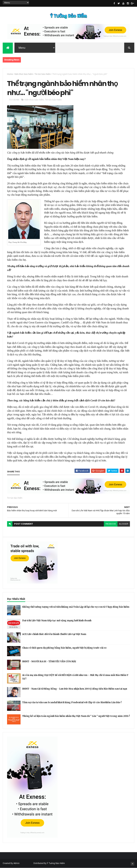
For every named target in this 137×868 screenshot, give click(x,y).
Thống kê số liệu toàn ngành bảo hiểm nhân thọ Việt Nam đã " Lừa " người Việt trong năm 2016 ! (76, 716)
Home (10, 74)
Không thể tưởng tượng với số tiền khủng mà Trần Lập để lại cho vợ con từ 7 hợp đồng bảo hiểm (76, 607)
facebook (111, 524)
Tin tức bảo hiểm (43, 74)
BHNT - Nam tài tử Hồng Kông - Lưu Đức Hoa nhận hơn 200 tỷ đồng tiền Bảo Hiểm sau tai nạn (75, 689)
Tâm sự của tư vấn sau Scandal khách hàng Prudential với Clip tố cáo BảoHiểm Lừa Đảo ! (72, 702)
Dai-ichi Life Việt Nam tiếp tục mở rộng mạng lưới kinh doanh (57, 621)
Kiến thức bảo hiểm (24, 74)
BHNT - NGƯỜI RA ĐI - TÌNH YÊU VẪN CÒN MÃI (49, 661)
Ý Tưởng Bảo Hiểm (56, 863)
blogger (124, 524)
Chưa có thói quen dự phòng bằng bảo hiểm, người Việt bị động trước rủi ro (64, 648)
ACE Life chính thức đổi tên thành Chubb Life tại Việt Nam (54, 634)
